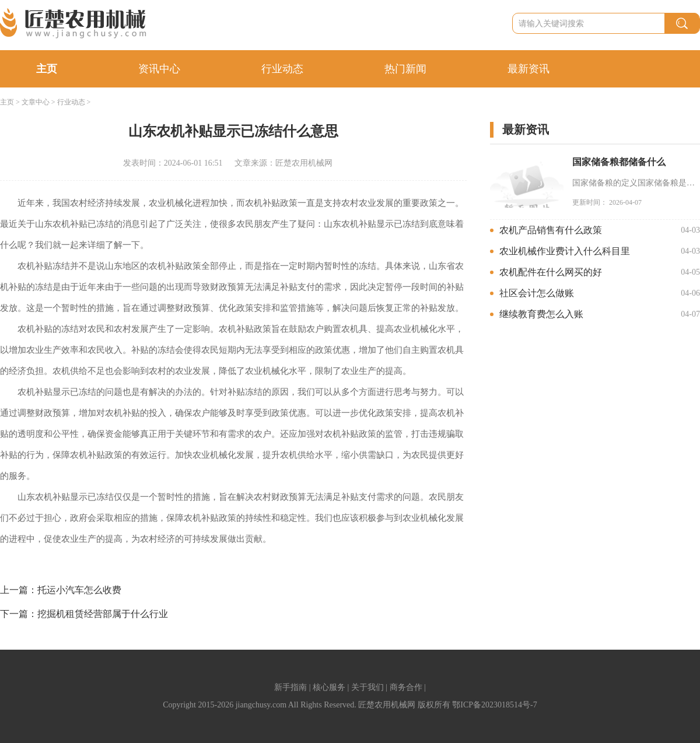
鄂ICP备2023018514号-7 (494, 705)
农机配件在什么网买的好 (551, 272)
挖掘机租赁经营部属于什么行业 (103, 614)
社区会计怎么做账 (537, 293)
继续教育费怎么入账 (541, 314)
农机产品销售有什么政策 (551, 230)
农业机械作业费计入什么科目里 (565, 251)
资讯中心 (159, 69)
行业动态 (282, 69)
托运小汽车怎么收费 (79, 590)
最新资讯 (528, 69)
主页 (47, 69)
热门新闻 (405, 69)
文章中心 (36, 102)
